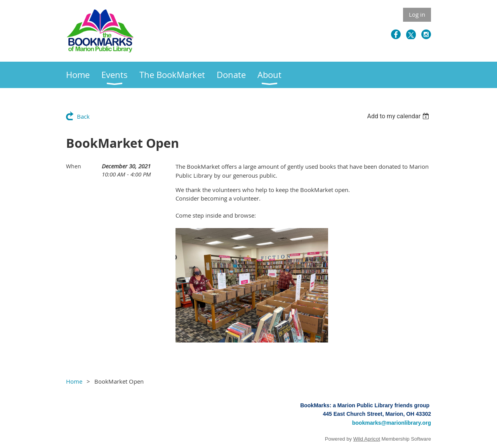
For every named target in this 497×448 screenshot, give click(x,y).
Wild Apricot (367, 439)
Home (74, 381)
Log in (417, 14)
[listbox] (399, 116)
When (74, 166)
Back (83, 116)
